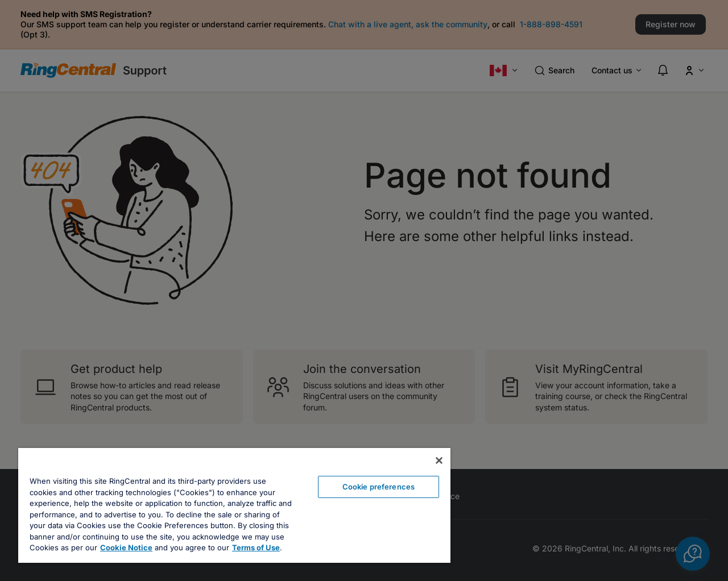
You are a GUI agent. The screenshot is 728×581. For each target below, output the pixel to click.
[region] (234, 505)
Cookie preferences (379, 487)
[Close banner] (439, 460)
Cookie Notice (126, 547)
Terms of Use (256, 547)
